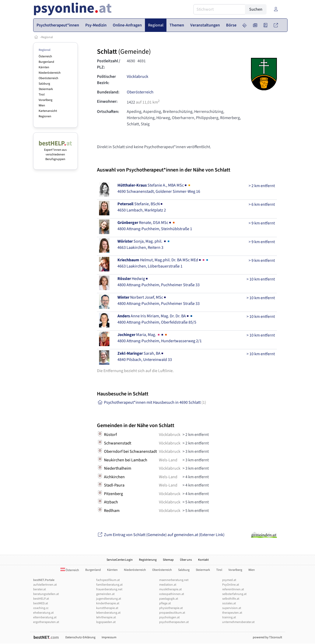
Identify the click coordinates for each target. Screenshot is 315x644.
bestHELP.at (41, 599)
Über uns (186, 560)
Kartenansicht (48, 111)
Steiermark (46, 89)
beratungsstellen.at (46, 594)
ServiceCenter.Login (120, 560)
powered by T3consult (267, 637)
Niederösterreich (50, 73)
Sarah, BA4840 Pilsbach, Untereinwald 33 (145, 357)
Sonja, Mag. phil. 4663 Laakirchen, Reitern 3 (144, 244)
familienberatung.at (109, 585)
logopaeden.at (106, 622)
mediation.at (168, 585)
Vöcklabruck (138, 77)
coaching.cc (41, 608)
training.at (229, 617)
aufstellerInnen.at (45, 585)
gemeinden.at (105, 594)
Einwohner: (107, 101)
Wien (42, 105)
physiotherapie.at (171, 608)
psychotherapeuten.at (174, 622)
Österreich (45, 56)
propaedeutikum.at (172, 613)
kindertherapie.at (108, 603)
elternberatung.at (45, 617)
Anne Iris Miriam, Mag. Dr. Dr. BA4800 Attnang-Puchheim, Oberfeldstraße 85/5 (157, 319)
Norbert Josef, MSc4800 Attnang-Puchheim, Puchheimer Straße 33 (159, 300)
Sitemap (168, 560)
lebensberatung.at (108, 613)
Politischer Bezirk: (106, 80)
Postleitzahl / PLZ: (109, 64)
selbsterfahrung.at (234, 594)
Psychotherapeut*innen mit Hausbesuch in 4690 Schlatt (152, 402)
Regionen (45, 116)
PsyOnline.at (231, 585)
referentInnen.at (233, 589)
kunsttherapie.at (107, 608)
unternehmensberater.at (238, 622)
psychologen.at (169, 617)
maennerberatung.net (174, 580)
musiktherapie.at (170, 589)
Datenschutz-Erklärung (80, 637)
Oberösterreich (48, 78)
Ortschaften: (108, 112)
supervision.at (232, 608)
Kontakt (203, 560)
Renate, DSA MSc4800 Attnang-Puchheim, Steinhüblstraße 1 (155, 226)
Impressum (109, 637)
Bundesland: (108, 92)
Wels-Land (168, 460)
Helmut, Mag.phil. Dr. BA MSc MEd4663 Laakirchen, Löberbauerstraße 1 (163, 263)
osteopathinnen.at (172, 594)
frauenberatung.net (109, 589)
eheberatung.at (43, 613)
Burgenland (46, 62)
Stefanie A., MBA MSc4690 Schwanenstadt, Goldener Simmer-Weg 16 (159, 188)
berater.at (40, 589)
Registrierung (148, 560)
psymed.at (229, 580)
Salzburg (44, 84)
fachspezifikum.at (108, 580)
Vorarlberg (45, 100)
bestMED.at (41, 603)
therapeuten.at (232, 613)
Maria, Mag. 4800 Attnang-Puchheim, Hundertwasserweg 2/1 (160, 338)
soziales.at (229, 603)
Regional (47, 37)
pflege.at (165, 603)
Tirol (42, 95)
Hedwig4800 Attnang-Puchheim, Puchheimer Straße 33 (159, 282)
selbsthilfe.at (231, 599)
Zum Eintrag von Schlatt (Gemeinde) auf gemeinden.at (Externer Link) (161, 535)
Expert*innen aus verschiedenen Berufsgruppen (56, 152)
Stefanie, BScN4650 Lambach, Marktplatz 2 (142, 207)
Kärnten (44, 67)
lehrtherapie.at (106, 617)
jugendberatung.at (109, 599)
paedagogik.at (169, 599)
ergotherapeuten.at (46, 622)
